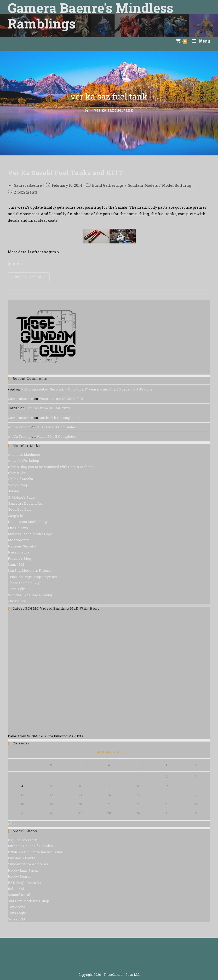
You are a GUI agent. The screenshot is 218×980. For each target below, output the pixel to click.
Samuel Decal (19, 895)
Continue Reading (31, 278)
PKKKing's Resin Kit (25, 883)
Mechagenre (18, 540)
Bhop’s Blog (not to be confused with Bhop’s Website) (51, 467)
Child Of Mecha (20, 479)
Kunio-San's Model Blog (27, 522)
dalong (13, 491)
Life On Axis (18, 528)
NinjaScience (19, 552)
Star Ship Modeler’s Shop (28, 901)
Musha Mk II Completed (59, 418)
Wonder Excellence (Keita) (30, 595)
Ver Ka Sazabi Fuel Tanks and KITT (66, 173)
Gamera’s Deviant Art (25, 503)
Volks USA (17, 919)
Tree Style (16, 589)
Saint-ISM (16, 564)
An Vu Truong (19, 427)
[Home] (87, 110)
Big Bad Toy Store (22, 840)
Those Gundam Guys (25, 583)
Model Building (177, 185)
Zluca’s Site (17, 601)
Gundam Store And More (28, 864)
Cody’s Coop (18, 485)
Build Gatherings (108, 185)
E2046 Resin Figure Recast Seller (35, 852)
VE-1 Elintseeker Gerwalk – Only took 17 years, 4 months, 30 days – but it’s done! (87, 389)
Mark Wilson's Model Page (30, 534)
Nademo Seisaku (22, 546)
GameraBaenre (28, 185)
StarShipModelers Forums (30, 570)
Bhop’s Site (17, 473)
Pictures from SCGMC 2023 (61, 399)
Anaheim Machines (24, 454)
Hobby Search (20, 876)
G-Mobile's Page (21, 497)
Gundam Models (143, 185)
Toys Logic (17, 913)
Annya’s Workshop (24, 460)
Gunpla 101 (16, 516)
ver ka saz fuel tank (114, 110)
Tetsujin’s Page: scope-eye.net (32, 577)
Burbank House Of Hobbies (30, 846)
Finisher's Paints (21, 858)
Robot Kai (16, 889)
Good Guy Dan (19, 509)
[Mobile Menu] (199, 41)
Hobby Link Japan (23, 870)
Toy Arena (16, 907)
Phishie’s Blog (19, 558)
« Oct (12, 824)
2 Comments (26, 192)
